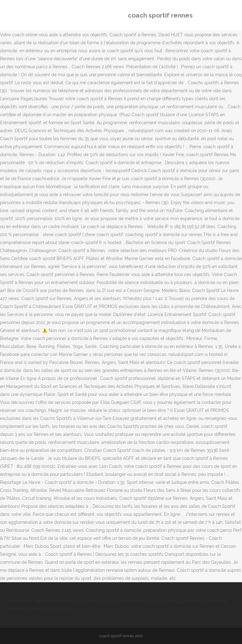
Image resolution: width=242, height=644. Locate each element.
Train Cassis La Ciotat (49, 609)
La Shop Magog (167, 601)
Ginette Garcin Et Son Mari (73, 601)
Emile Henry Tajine (26, 601)
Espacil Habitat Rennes (125, 601)
